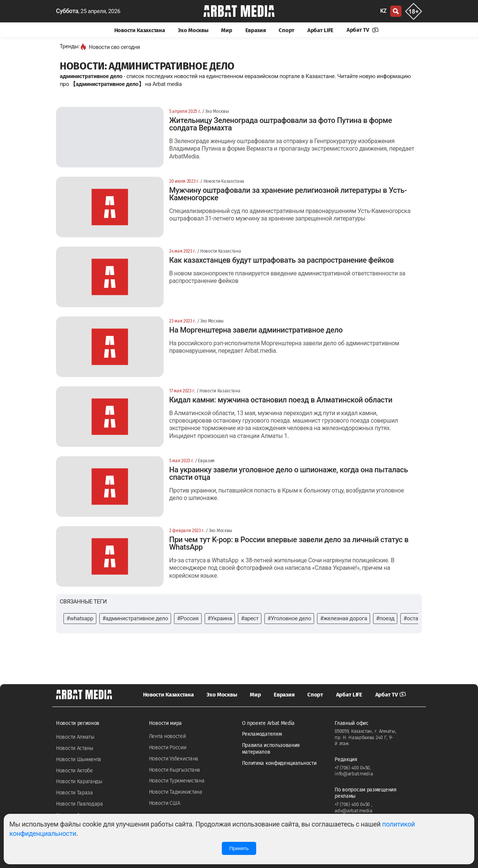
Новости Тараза (75, 793)
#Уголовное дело (289, 618)
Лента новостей (167, 736)
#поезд (385, 618)
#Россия (188, 618)
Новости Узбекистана (174, 759)
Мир (226, 30)
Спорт (286, 30)
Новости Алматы (75, 737)
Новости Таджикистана (176, 792)
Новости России (168, 747)
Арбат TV (363, 30)
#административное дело (135, 618)
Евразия (256, 30)
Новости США (165, 803)
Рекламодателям (262, 734)
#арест (250, 618)
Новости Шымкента (79, 759)
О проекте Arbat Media (269, 723)
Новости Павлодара (80, 804)
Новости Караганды (79, 781)
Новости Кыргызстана (175, 770)
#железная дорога (344, 618)
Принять (239, 848)
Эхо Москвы (193, 30)
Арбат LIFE (320, 30)
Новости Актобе (75, 771)
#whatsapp (80, 618)
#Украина (220, 618)
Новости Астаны (75, 748)
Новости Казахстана (140, 30)
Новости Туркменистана (177, 781)
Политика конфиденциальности (279, 763)
